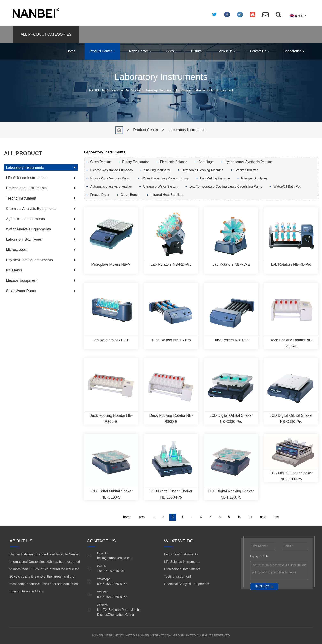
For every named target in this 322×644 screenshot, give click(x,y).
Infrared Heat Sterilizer (167, 195)
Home (71, 51)
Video (171, 51)
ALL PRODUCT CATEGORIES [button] (46, 34)
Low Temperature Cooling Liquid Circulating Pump (226, 186)
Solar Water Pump (21, 291)
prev (142, 517)
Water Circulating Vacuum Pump (165, 178)
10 (239, 517)
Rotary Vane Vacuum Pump (110, 178)
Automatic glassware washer (111, 186)
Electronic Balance (174, 162)
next (263, 517)
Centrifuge (206, 162)
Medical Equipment (22, 280)
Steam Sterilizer (246, 170)
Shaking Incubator (157, 170)
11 (251, 517)
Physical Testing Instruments (29, 260)
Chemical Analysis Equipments (31, 209)
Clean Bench (130, 195)
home (127, 517)
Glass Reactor (101, 162)
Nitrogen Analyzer (254, 178)
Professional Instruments (26, 188)
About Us (227, 51)
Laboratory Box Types (24, 239)
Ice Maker (14, 270)
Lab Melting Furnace (215, 178)
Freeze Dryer (100, 195)
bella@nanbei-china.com (115, 558)
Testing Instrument (21, 198)
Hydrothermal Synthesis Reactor (248, 162)
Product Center (102, 51)
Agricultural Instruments (25, 219)
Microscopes (16, 250)
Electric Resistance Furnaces (111, 170)
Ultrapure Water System (161, 186)
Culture (198, 51)
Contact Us (260, 51)
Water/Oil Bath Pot (287, 186)
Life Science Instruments (26, 178)
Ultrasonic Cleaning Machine (202, 170)
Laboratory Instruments (188, 130)
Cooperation (294, 51)
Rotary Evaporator (136, 162)
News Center (140, 51)
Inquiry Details (259, 556)
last (276, 517)
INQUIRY (262, 586)
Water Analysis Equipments (28, 229)
